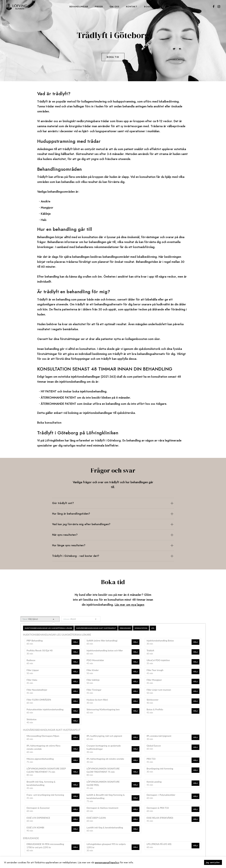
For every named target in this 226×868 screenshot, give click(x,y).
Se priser (113, 72)
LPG (153, 628)
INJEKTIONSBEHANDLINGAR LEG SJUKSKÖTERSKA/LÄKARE (48, 628)
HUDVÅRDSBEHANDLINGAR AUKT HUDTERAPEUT (96, 628)
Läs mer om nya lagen (129, 605)
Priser (99, 7)
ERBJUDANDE (125, 628)
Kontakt (132, 7)
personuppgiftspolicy (107, 862)
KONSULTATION (141, 628)
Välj (75, 642)
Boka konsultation (49, 423)
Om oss (114, 7)
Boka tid (150, 7)
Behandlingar (79, 7)
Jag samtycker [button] (213, 862)
